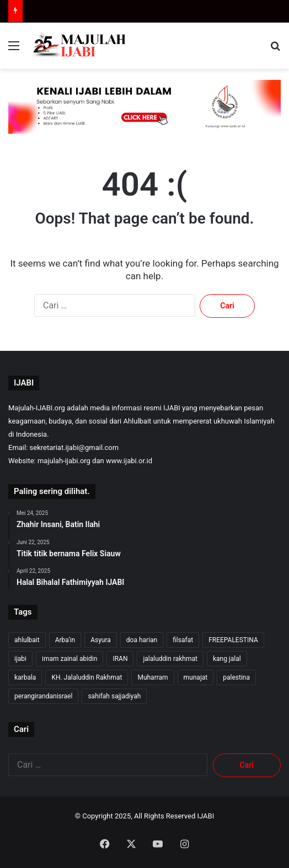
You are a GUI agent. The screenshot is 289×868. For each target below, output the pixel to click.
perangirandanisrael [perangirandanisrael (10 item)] (43, 696)
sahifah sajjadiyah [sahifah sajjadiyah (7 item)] (114, 696)
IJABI (206, 816)
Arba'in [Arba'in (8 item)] (65, 640)
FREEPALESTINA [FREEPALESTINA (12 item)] (233, 640)
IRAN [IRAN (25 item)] (120, 659)
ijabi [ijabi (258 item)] (20, 659)
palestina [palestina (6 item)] (236, 677)
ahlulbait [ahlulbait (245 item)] (27, 640)
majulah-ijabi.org (64, 461)
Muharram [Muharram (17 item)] (152, 677)
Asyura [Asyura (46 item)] (101, 640)
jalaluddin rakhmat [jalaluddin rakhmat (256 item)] (170, 659)
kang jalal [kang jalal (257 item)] (227, 659)
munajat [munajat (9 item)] (196, 677)
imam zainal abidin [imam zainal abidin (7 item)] (69, 659)
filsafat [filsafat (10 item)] (183, 640)
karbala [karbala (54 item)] (25, 677)
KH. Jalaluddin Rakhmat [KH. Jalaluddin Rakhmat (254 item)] (87, 677)
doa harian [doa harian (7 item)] (142, 640)
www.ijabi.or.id (129, 461)
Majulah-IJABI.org (37, 408)
